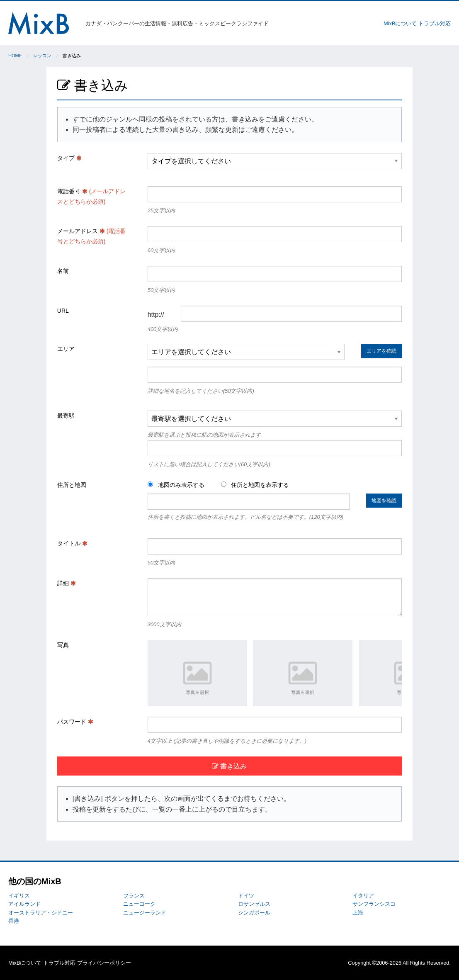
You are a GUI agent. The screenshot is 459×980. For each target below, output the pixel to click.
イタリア (363, 896)
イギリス (19, 896)
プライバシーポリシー (104, 963)
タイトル (72, 543)
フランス (134, 896)
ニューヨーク (139, 904)
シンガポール (254, 913)
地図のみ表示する (176, 485)
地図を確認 (384, 501)
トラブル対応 (435, 23)
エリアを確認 (381, 351)
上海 (358, 913)
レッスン (42, 56)
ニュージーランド (145, 913)
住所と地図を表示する (255, 485)
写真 (63, 645)
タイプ (69, 158)
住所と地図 (72, 485)
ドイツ (246, 896)
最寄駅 (66, 416)
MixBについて (400, 23)
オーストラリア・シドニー (41, 913)
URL (63, 311)
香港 (14, 921)
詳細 (67, 583)
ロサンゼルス (254, 904)
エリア (66, 349)
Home (15, 56)
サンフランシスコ (374, 904)
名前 (63, 271)
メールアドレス (91, 236)
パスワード (75, 722)
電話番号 (91, 196)
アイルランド (24, 904)
